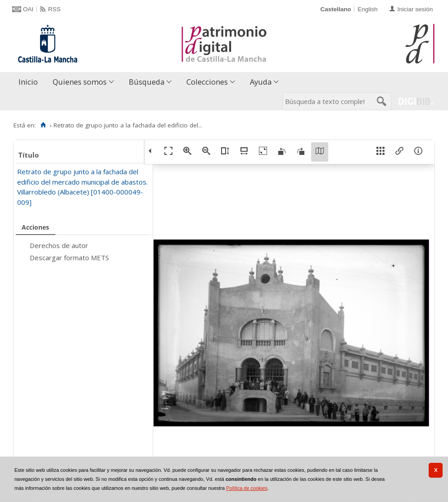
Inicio (28, 82)
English (367, 9)
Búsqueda (147, 82)
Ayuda (261, 82)
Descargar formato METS (69, 258)
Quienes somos (80, 82)
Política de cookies (247, 488)
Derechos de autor (59, 245)
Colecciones (207, 82)
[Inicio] (43, 125)
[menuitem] (30, 82)
